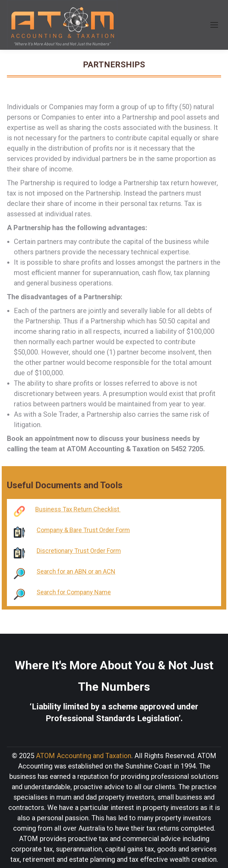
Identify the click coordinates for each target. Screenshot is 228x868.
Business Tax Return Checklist (78, 509)
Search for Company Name (74, 592)
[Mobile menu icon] (214, 25)
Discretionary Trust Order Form (79, 551)
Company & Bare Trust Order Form (83, 530)
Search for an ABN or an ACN (76, 571)
